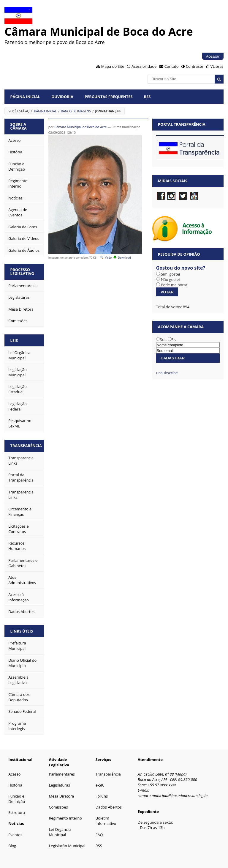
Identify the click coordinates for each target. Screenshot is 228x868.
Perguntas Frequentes (109, 97)
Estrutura (17, 812)
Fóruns (102, 796)
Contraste (194, 66)
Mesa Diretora (61, 796)
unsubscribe (167, 373)
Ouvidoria (62, 97)
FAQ (99, 835)
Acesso (14, 774)
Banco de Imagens (76, 111)
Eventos (15, 835)
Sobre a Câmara (19, 126)
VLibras (217, 66)
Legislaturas (59, 785)
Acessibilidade (144, 66)
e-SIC (100, 785)
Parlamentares (62, 774)
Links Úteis (22, 631)
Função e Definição (17, 799)
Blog (12, 846)
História (15, 785)
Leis (14, 340)
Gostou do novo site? (181, 268)
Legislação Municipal (67, 846)
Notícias (16, 823)
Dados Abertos (109, 807)
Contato (172, 66)
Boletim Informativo (106, 821)
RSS (147, 97)
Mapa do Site (113, 66)
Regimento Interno (65, 818)
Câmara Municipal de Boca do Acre (80, 127)
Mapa (181, 774)
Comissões (58, 807)
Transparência (26, 446)
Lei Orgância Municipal (60, 832)
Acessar (213, 56)
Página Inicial (25, 97)
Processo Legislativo (22, 272)
